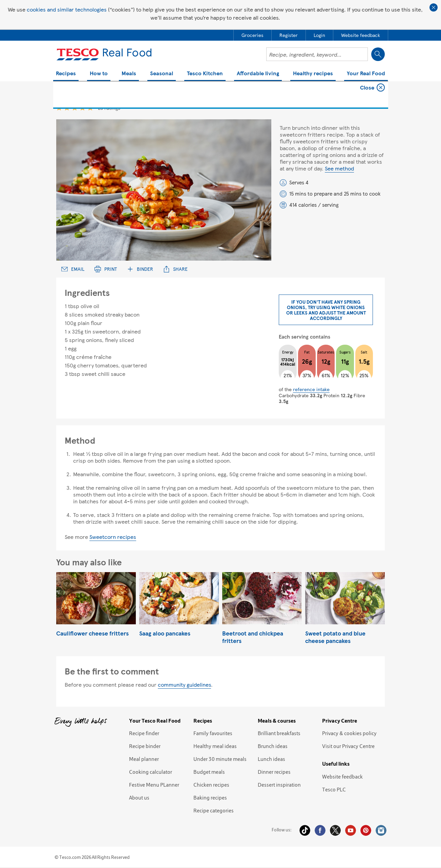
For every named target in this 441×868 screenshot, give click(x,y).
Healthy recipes (313, 74)
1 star (59, 108)
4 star (82, 108)
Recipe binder (145, 746)
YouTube (351, 830)
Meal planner (144, 759)
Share (175, 269)
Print (106, 269)
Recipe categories (214, 810)
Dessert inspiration (279, 785)
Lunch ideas (271, 759)
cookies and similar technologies (67, 9)
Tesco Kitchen (205, 74)
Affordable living (258, 74)
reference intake (311, 389)
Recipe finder (144, 733)
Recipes (66, 74)
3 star (75, 108)
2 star (67, 108)
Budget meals (209, 772)
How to (99, 74)
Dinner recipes (274, 772)
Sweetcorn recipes (113, 537)
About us (139, 798)
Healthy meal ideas (215, 746)
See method (339, 168)
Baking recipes (210, 798)
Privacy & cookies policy (349, 733)
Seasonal (162, 74)
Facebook (320, 830)
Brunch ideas (273, 746)
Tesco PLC (334, 789)
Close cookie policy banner (434, 7)
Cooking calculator (151, 772)
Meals (129, 74)
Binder (140, 269)
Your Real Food (366, 74)
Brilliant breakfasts (279, 733)
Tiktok (305, 830)
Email (73, 269)
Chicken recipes (211, 785)
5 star (90, 108)
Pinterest (366, 830)
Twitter (335, 830)
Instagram (381, 830)
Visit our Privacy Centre (348, 746)
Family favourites (213, 733)
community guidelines (184, 684)
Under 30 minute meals (220, 759)
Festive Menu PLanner (154, 785)
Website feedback (342, 776)
